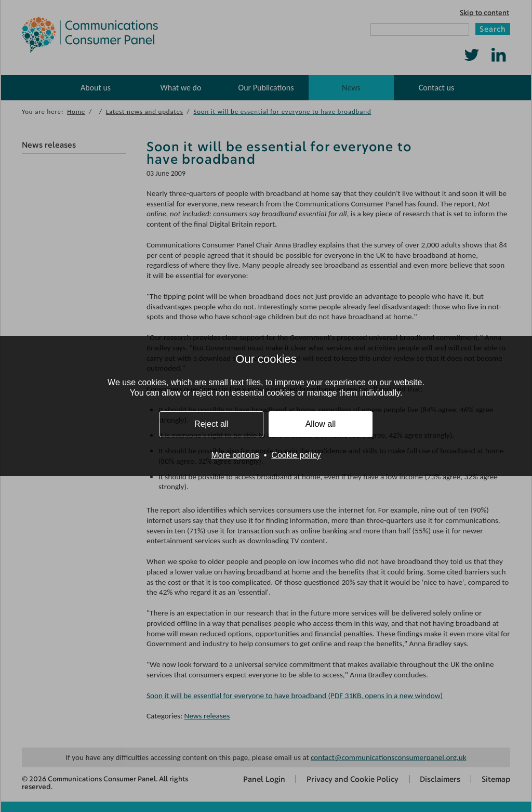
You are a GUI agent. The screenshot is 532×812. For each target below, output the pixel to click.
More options (235, 455)
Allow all (321, 424)
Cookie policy (296, 455)
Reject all (211, 424)
